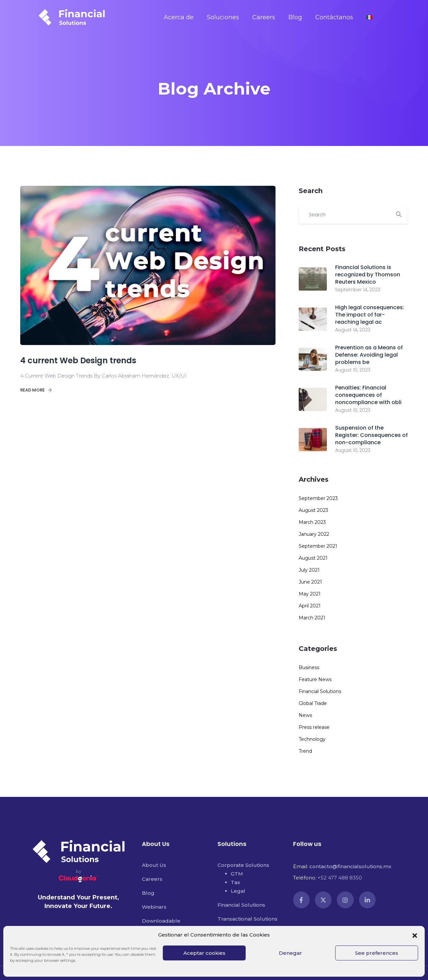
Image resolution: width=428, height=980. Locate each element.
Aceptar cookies (204, 953)
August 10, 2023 (353, 370)
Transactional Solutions (247, 919)
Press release (314, 727)
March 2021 (312, 618)
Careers (264, 17)
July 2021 (309, 570)
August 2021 (313, 558)
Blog (295, 17)
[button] (415, 935)
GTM (237, 874)
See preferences (377, 953)
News (305, 715)
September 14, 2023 (358, 290)
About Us (154, 865)
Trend (305, 751)
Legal (238, 891)
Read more (36, 390)
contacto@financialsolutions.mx (350, 866)
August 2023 (313, 510)
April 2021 (310, 606)
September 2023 (318, 498)
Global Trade (313, 703)
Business (309, 667)
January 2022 (314, 534)
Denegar (290, 953)
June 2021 (310, 582)
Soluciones (223, 17)
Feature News (315, 679)
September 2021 (318, 546)
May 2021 (310, 594)
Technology (312, 739)
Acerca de (179, 17)
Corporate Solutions (243, 865)
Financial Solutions (320, 691)
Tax (235, 882)
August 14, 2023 (353, 330)
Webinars (154, 907)
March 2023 (312, 522)
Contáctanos (334, 17)
